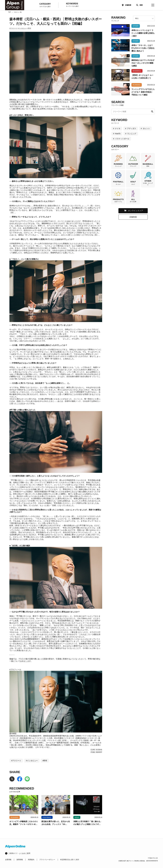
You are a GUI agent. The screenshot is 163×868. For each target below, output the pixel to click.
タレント (146, 129)
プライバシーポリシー (47, 860)
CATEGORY (45, 5)
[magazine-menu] (153, 5)
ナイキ (118, 129)
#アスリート (13, 28)
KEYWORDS (72, 5)
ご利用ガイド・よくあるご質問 (19, 853)
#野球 (29, 28)
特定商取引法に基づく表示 (70, 860)
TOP (9, 12)
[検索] (139, 5)
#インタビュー (22, 28)
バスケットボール (122, 139)
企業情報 (8, 860)
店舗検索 (128, 5)
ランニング (132, 134)
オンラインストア (136, 211)
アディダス (132, 129)
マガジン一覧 (18, 12)
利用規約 (31, 860)
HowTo (118, 134)
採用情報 (20, 860)
